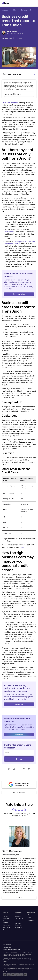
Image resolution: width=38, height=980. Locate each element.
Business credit (26, 10)
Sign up (19, 759)
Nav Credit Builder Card (19, 924)
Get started (19, 704)
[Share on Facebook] (19, 769)
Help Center (7, 927)
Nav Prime (18, 921)
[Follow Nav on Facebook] (5, 975)
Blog (15, 10)
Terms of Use (7, 947)
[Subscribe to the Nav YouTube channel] (13, 975)
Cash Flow (18, 916)
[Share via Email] (24, 769)
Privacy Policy (7, 945)
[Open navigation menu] (34, 3)
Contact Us (6, 925)
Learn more (19, 734)
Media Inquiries (6, 922)
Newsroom (6, 918)
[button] (13, 810)
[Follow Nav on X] (21, 975)
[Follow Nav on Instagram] (9, 975)
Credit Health (19, 918)
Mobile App (18, 927)
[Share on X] (14, 769)
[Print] (29, 769)
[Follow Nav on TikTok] (17, 975)
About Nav (6, 916)
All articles (19, 898)
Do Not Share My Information (11, 950)
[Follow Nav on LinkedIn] (25, 975)
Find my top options (19, 294)
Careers (29, 918)
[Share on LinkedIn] (9, 769)
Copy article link (19, 793)
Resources (5, 10)
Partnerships (31, 920)
